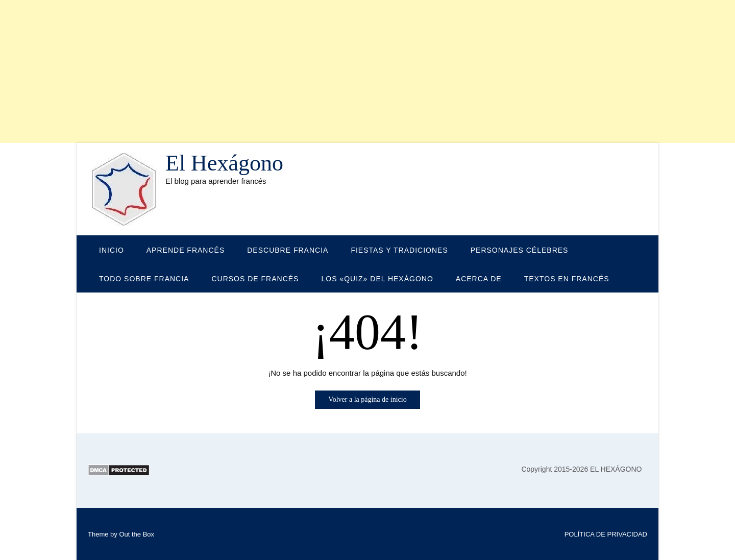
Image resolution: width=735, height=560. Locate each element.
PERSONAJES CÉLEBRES (520, 250)
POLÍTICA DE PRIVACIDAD (606, 534)
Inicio (112, 250)
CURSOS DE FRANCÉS (255, 279)
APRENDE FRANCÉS (186, 250)
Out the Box (137, 534)
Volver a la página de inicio (367, 399)
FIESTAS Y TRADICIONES (399, 250)
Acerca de (479, 279)
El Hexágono (224, 163)
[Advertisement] (306, 71)
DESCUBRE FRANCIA (288, 250)
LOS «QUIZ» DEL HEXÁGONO (377, 279)
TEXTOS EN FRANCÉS (567, 279)
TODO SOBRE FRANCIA (144, 279)
